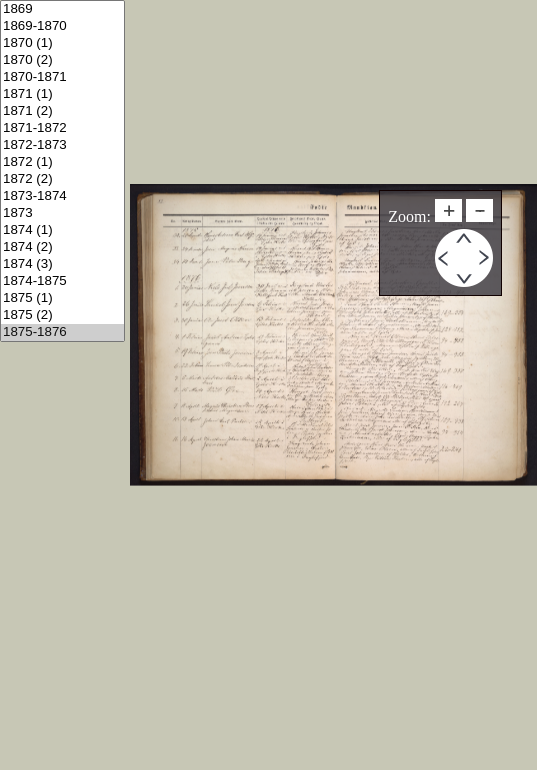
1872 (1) (62, 162)
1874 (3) (62, 264)
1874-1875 (62, 281)
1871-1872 (62, 128)
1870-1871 (62, 77)
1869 (62, 9)
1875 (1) (62, 298)
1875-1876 (62, 332)
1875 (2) (62, 315)
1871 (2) (62, 111)
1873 (62, 213)
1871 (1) (62, 94)
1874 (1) (62, 230)
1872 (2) (62, 179)
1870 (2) (62, 60)
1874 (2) (62, 247)
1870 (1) (62, 43)
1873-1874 (62, 196)
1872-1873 (62, 145)
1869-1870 (62, 26)
